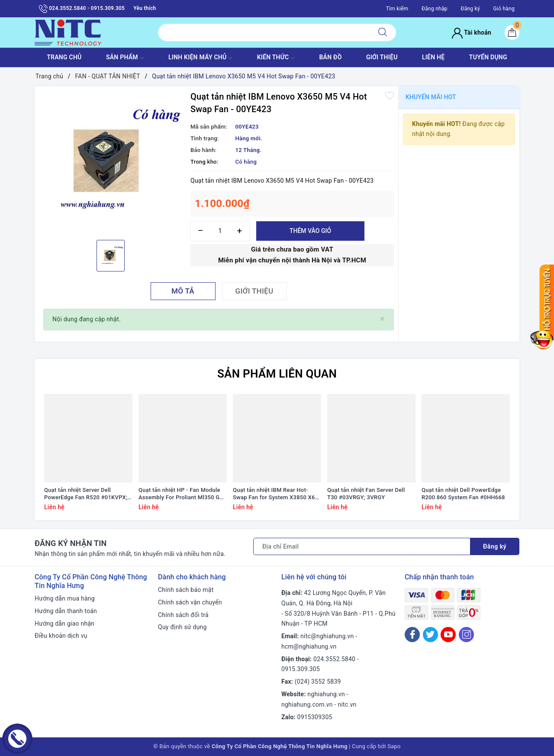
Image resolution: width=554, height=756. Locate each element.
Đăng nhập (435, 9)
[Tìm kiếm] (383, 32)
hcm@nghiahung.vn (309, 646)
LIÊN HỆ (433, 57)
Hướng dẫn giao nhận (64, 624)
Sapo (394, 746)
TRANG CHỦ (64, 57)
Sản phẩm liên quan (277, 374)
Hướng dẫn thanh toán (66, 611)
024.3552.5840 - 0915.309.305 (82, 9)
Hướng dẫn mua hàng (65, 598)
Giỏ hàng (504, 9)
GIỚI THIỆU (382, 57)
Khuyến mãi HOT (431, 97)
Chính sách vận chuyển (190, 602)
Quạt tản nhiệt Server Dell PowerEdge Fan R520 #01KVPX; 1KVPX (86, 494)
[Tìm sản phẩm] (264, 32)
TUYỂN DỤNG (488, 57)
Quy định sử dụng (182, 627)
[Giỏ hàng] (512, 32)
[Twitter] (430, 635)
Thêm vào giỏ (310, 231)
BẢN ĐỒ (330, 57)
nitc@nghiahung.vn (327, 636)
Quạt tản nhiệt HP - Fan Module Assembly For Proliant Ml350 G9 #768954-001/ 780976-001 (181, 494)
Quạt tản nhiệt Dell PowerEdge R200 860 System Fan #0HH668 (463, 494)
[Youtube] (448, 635)
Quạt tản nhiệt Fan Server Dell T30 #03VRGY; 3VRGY (366, 494)
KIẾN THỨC (276, 58)
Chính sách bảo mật (186, 590)
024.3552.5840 (334, 659)
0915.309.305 (301, 669)
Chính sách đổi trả (183, 615)
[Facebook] (412, 635)
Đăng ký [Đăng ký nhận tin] (495, 546)
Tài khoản (472, 32)
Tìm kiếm (397, 9)
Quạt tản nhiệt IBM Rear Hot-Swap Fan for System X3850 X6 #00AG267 (274, 494)
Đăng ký (470, 9)
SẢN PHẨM (125, 58)
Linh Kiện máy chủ (200, 58)
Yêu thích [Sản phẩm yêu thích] (145, 8)
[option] (110, 162)
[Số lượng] (220, 231)
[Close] (382, 319)
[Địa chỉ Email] (362, 546)
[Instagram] (466, 635)
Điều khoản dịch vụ (61, 636)
